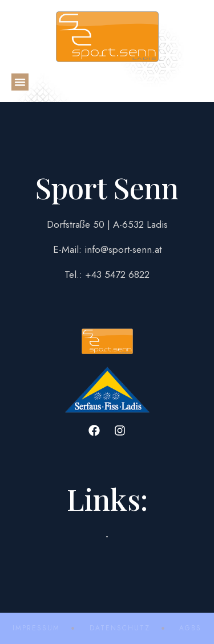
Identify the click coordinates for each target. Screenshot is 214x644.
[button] (20, 82)
